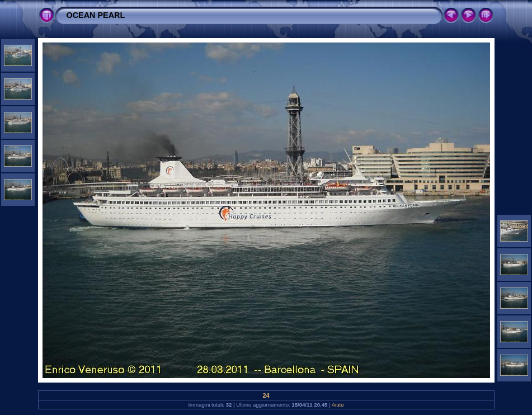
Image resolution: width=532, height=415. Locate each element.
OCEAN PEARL (96, 15)
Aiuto (338, 405)
